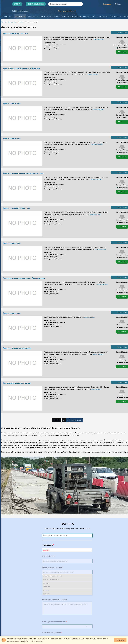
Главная (4, 22)
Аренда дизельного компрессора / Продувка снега (24, 278)
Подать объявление (36, 4)
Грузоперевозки (32, 16)
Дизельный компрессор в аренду (17, 383)
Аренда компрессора (12, 103)
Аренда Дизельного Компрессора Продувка (21, 68)
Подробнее (39, 641)
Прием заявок (123, 48)
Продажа (42, 16)
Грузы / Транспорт (103, 16)
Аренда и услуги (20, 16)
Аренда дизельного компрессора (17, 208)
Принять (120, 640)
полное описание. (99, 40)
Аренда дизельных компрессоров (17, 348)
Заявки (64, 16)
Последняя (76, 420)
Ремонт (49, 16)
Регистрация (107, 4)
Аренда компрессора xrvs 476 (15, 33)
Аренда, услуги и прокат (15, 22)
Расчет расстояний (89, 16)
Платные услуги (115, 16)
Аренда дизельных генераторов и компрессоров (23, 173)
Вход (119, 4)
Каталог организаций (75, 16)
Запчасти (57, 16)
